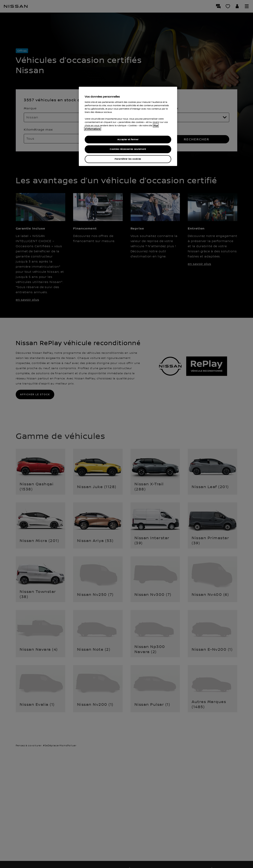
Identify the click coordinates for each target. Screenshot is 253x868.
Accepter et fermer (128, 140)
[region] (128, 126)
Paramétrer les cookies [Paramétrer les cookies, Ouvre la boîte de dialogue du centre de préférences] (128, 159)
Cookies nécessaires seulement (128, 149)
